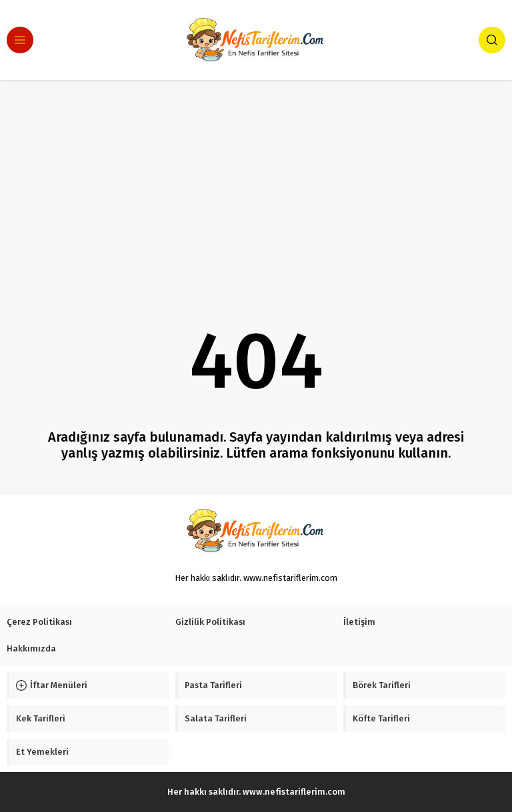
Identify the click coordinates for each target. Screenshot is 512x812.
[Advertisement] (256, 180)
